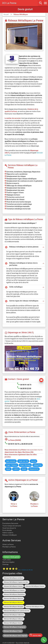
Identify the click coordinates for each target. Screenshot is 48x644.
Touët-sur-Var (23, 461)
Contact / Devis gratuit (12, 557)
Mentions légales (8, 562)
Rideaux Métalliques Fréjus (13, 631)
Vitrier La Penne (8, 544)
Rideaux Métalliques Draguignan (14, 627)
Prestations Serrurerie (10, 523)
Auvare (24, 469)
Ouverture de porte (9, 528)
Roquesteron (34, 469)
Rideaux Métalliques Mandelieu (14, 594)
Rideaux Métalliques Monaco (13, 603)
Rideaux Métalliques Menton (13, 598)
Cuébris (16, 469)
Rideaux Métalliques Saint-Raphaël (15, 636)
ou (26, 444)
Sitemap (5, 564)
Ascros (33, 461)
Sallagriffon (38, 465)
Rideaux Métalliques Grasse (35, 586)
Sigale (8, 469)
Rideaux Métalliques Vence (13, 623)
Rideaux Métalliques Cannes (13, 586)
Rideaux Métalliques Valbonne (14, 615)
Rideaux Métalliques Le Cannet (14, 590)
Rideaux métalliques (10, 535)
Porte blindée (7, 530)
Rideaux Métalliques (21, 14)
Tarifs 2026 (7, 560)
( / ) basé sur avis (25, 570)
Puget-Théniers (12, 465)
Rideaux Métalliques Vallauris (13, 619)
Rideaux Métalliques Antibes (13, 578)
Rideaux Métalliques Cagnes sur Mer (16, 582)
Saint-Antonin (11, 461)
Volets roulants (8, 533)
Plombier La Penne (9, 547)
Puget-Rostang (25, 465)
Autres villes (35, 635)
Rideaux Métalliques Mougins (14, 607)
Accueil (6, 14)
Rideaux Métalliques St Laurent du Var (17, 611)
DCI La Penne (9, 3)
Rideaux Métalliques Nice (35, 607)
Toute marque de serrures (12, 526)
